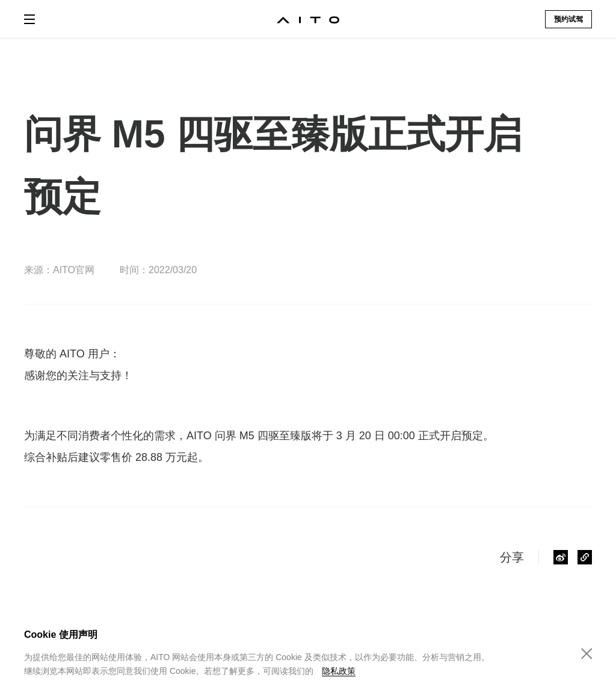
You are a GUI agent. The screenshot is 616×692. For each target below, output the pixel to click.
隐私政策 (339, 671)
